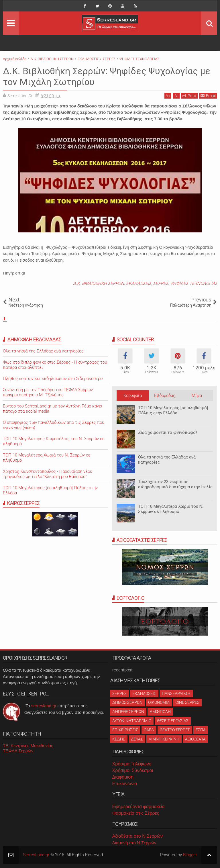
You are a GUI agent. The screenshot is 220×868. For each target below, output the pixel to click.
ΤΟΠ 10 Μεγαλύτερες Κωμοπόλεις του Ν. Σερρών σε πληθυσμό (54, 441)
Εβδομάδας (165, 395)
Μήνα (197, 395)
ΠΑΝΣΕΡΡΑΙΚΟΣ (176, 693)
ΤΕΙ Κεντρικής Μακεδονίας (28, 745)
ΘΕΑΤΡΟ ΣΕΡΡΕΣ (175, 730)
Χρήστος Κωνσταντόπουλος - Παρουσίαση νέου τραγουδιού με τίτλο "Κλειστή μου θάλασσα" (48, 474)
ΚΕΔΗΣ (119, 739)
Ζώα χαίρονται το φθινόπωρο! (167, 432)
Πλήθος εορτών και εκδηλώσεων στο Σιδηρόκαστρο (53, 379)
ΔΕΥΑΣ (137, 739)
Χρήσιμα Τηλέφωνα (132, 764)
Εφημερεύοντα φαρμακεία (139, 807)
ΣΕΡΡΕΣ (161, 283)
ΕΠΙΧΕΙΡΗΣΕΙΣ (125, 730)
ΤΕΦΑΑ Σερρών (18, 751)
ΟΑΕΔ (149, 730)
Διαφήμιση (123, 777)
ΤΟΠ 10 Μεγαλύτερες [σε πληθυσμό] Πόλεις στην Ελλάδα (173, 410)
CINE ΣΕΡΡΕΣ (187, 702)
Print (189, 96)
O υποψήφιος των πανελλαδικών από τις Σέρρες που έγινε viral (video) (54, 425)
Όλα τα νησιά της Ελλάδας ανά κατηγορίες (167, 460)
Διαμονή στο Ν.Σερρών (134, 843)
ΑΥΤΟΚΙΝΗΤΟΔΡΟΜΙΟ (132, 721)
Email (208, 96)
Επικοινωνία (125, 784)
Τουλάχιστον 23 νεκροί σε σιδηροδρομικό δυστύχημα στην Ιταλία (175, 484)
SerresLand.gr (36, 855)
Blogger (190, 855)
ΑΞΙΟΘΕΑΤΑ (195, 739)
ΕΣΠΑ (201, 730)
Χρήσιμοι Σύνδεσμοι (133, 770)
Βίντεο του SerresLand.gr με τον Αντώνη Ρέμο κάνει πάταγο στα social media (53, 409)
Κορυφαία (133, 395)
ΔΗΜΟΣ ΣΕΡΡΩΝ (127, 702)
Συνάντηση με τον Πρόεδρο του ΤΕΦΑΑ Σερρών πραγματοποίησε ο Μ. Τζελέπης (48, 392)
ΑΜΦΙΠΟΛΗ (160, 712)
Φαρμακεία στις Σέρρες (136, 813)
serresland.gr (44, 706)
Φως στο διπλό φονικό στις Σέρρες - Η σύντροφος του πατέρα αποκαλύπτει (55, 365)
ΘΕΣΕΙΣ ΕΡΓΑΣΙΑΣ (173, 721)
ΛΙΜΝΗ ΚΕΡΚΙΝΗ (164, 739)
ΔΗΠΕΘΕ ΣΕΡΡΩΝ (128, 712)
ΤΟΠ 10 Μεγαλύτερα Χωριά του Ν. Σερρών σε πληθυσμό (171, 509)
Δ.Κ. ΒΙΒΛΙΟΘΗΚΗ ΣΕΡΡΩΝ (99, 283)
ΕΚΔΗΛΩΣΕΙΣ (139, 283)
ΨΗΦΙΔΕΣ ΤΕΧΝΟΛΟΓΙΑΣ (194, 283)
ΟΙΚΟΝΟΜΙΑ (159, 702)
